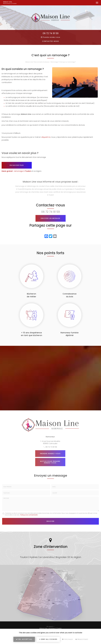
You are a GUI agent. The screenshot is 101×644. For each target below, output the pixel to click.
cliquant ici (46, 137)
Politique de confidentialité (29, 515)
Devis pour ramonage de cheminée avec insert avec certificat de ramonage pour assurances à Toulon (51, 192)
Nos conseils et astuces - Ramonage (46, 62)
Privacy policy (82, 639)
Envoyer (50, 521)
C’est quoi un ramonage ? (67, 62)
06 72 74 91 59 (51, 33)
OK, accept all (24, 639)
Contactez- (50, 41)
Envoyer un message (50, 218)
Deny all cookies (48, 639)
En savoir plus (17, 165)
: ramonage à (16, 171)
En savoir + (50, 627)
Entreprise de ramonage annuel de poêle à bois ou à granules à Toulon (52, 189)
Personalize (67, 639)
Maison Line (15, 3)
